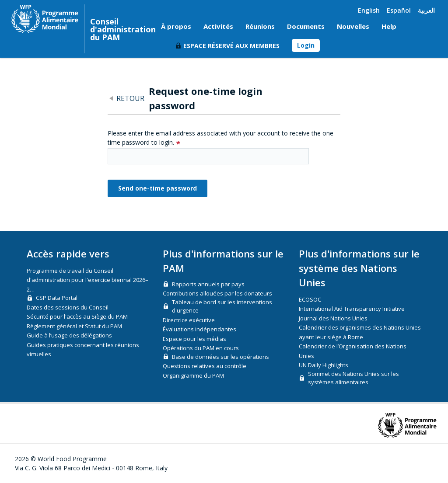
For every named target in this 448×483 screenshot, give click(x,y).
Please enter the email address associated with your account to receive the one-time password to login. (222, 138)
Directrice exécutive (189, 320)
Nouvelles (353, 26)
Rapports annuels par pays (208, 284)
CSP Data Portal (57, 298)
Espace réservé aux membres (231, 46)
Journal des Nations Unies (333, 318)
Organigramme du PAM (193, 375)
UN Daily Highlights (324, 365)
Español (399, 10)
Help (389, 26)
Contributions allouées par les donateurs (217, 293)
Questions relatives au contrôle (205, 366)
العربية (426, 10)
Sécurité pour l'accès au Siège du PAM (77, 316)
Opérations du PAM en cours (201, 348)
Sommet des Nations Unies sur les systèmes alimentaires (353, 378)
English (369, 10)
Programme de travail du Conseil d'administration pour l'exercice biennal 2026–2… (87, 280)
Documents (306, 26)
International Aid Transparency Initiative (352, 309)
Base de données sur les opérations (220, 357)
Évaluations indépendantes (199, 329)
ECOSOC (310, 299)
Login (306, 45)
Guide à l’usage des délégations (69, 335)
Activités (218, 26)
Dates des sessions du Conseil (68, 307)
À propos (176, 26)
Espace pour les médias (194, 339)
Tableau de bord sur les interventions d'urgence (222, 306)
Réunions (260, 26)
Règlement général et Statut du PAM (74, 326)
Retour (130, 98)
